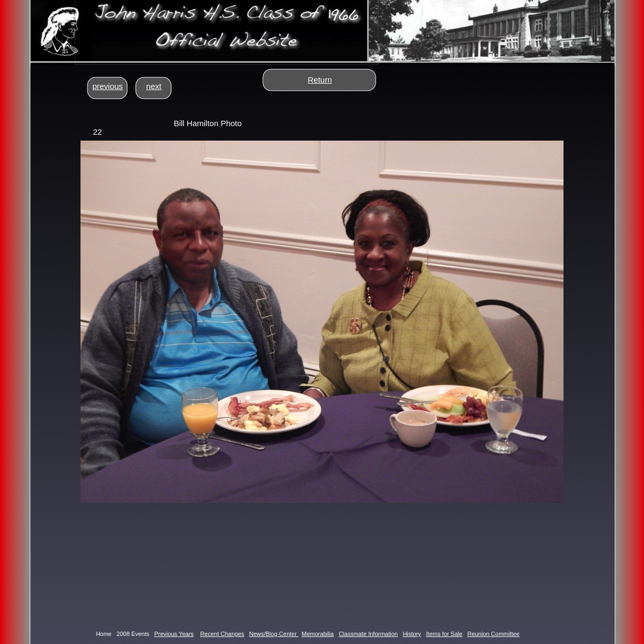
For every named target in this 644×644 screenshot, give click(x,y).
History (412, 634)
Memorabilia (318, 634)
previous (108, 86)
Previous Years (174, 634)
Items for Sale (444, 634)
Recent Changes (222, 634)
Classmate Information (368, 634)
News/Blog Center (274, 634)
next (153, 86)
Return (320, 80)
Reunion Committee (493, 634)
